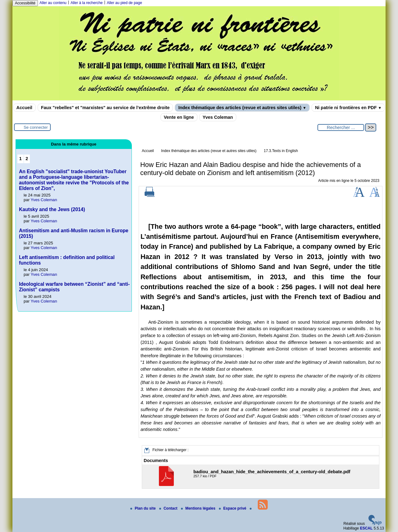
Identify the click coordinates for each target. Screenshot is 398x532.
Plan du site (143, 508)
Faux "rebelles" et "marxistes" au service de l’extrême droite (105, 108)
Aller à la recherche (87, 3)
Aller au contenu (53, 3)
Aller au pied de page (124, 3)
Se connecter (36, 127)
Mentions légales (199, 508)
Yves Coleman (218, 117)
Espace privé (233, 508)
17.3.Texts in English (281, 151)
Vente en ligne (179, 117)
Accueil (24, 108)
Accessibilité (25, 3)
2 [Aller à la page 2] (27, 159)
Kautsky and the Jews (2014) (52, 209)
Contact (169, 508)
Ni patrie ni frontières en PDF (348, 108)
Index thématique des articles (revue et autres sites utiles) (242, 108)
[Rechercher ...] (341, 127)
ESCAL (366, 528)
